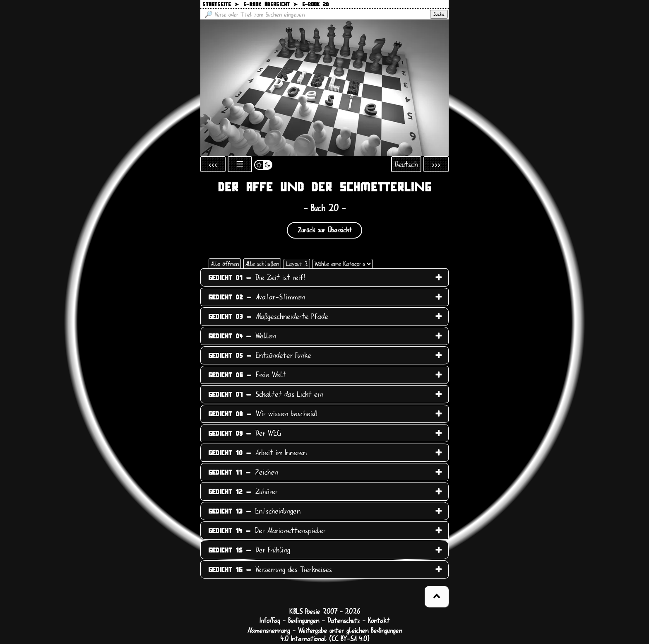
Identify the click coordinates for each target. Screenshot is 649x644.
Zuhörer (243, 492)
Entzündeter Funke (260, 355)
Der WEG (245, 433)
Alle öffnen (225, 264)
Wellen (242, 336)
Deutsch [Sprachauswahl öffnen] (406, 164)
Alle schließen (262, 264)
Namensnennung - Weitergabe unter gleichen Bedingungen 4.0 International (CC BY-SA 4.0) (325, 635)
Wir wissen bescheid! (263, 414)
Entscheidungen (254, 511)
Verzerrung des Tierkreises (270, 569)
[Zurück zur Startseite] (324, 88)
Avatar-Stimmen (257, 297)
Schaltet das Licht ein (266, 394)
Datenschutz (344, 621)
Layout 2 (297, 264)
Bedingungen (304, 621)
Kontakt (379, 621)
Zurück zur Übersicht (325, 230)
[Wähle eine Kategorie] (343, 264)
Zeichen (243, 472)
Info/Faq (270, 621)
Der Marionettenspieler (267, 531)
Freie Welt (247, 375)
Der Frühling (249, 550)
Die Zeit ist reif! (257, 277)
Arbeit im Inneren (257, 453)
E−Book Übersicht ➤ (270, 5)
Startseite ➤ (221, 5)
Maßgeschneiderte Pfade (268, 316)
